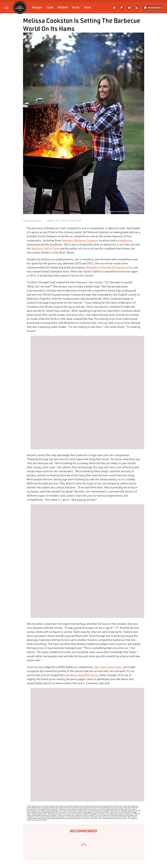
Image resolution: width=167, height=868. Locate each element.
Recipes (37, 7)
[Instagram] (114, 8)
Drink (87, 7)
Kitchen (63, 7)
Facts (76, 7)
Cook (50, 7)
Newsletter (152, 8)
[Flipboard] (122, 8)
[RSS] (137, 8)
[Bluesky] (129, 8)
